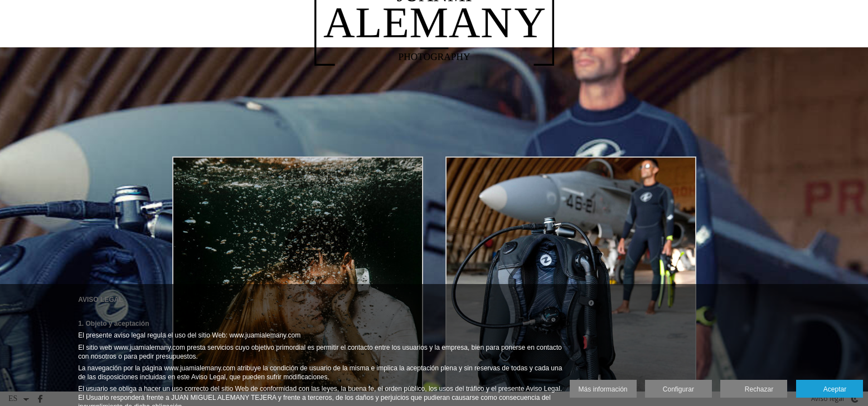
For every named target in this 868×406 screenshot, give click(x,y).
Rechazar (754, 390)
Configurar (678, 389)
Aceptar (829, 390)
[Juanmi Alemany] (434, 45)
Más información (603, 389)
